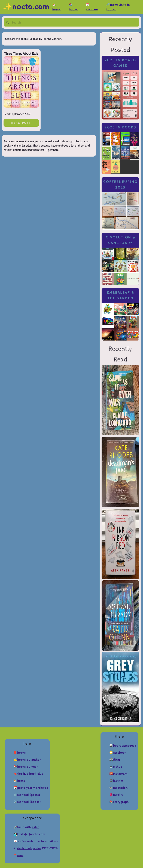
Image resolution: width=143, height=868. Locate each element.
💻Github (116, 767)
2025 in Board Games (120, 63)
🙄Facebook (118, 753)
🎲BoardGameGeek (123, 746)
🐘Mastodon (118, 788)
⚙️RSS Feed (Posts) (27, 795)
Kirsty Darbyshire (29, 848)
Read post (21, 123)
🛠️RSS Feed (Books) (27, 802)
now (20, 855)
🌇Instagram (118, 774)
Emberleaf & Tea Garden (120, 295)
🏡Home (19, 781)
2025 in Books (121, 127)
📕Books (20, 753)
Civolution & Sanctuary (121, 240)
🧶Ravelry (116, 795)
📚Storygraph (119, 802)
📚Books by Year (25, 767)
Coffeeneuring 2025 (120, 185)
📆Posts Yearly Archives (31, 788)
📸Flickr (115, 760)
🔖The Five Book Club (28, 774)
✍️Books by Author (27, 760)
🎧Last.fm (116, 781)
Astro (36, 827)
